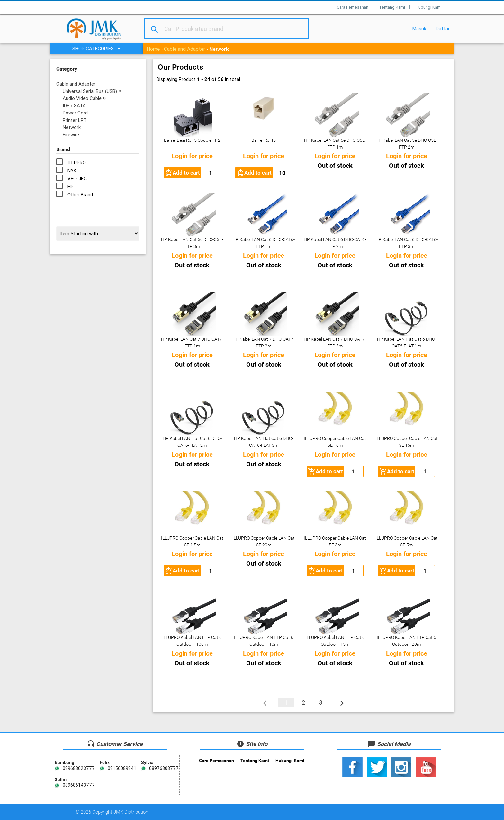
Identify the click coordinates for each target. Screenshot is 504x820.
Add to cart (182, 173)
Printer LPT (75, 120)
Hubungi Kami (429, 7)
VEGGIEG (77, 179)
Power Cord (75, 113)
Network (72, 127)
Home (153, 49)
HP (71, 187)
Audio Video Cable (84, 98)
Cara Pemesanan (353, 7)
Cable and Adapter (184, 49)
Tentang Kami (392, 7)
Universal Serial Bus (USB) (92, 91)
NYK (72, 171)
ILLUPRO (77, 162)
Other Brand (80, 195)
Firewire (71, 135)
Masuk (419, 28)
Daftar (443, 28)
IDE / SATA (74, 106)
